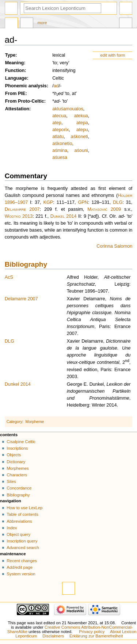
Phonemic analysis (26, 86)
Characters (17, 475)
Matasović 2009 (104, 209)
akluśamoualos (68, 109)
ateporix (60, 130)
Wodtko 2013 (19, 216)
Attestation (17, 109)
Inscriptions (17, 448)
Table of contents (22, 514)
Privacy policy (92, 632)
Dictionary (16, 462)
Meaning (14, 63)
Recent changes (22, 561)
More (42, 23)
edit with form (113, 55)
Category (14, 422)
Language (16, 78)
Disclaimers (53, 636)
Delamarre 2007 (22, 209)
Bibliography (26, 264)
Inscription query (22, 541)
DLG (118, 202)
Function (15, 71)
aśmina (60, 150)
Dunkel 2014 (64, 216)
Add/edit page (20, 567)
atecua (59, 116)
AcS (9, 277)
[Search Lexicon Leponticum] (62, 8)
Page (11, 24)
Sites (11, 481)
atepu (82, 130)
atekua (81, 116)
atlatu (58, 137)
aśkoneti (79, 137)
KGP (48, 202)
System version (21, 574)
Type (10, 55)
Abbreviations (19, 521)
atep (57, 123)
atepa (82, 123)
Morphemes (18, 468)
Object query (18, 534)
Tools (126, 24)
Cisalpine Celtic (21, 442)
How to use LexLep (24, 508)
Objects (14, 455)
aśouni (81, 150)
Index (12, 528)
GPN (83, 202)
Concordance (19, 488)
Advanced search (23, 548)
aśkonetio (62, 144)
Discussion (27, 24)
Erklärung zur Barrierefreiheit (96, 636)
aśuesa (60, 157)
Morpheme (35, 422)
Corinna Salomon (114, 246)
